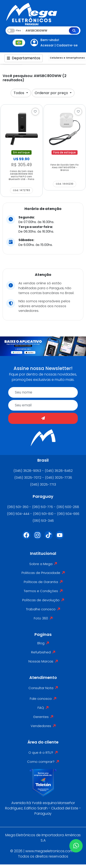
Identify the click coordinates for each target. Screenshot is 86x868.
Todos (19, 93)
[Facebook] (26, 538)
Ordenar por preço (52, 93)
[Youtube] (60, 538)
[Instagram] (38, 538)
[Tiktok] (49, 538)
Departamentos (24, 58)
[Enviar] (43, 418)
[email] (43, 405)
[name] (43, 392)
